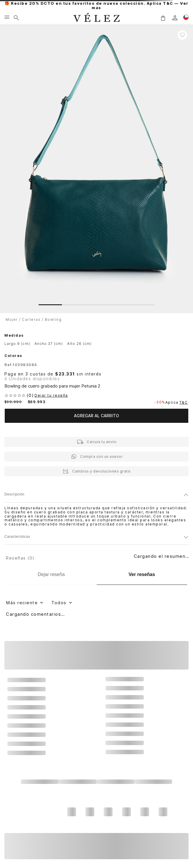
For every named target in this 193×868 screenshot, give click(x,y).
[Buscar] (16, 18)
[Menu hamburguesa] (7, 18)
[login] (175, 18)
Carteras (31, 319)
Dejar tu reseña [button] (51, 395)
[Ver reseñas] (142, 575)
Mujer (12, 319)
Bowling (53, 319)
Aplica (177, 402)
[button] (163, 18)
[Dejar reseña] (51, 575)
